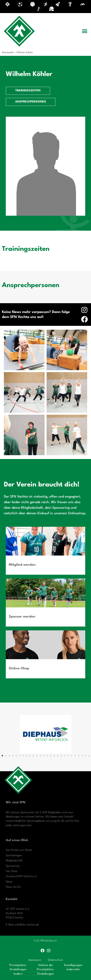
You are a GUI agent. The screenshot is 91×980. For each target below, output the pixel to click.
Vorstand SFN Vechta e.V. (22, 876)
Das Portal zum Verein (19, 850)
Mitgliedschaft (14, 861)
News (9, 882)
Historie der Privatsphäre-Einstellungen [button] (46, 970)
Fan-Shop (12, 871)
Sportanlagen (14, 856)
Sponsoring (13, 866)
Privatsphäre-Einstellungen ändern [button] (18, 970)
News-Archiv (13, 887)
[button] (85, 31)
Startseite (8, 52)
